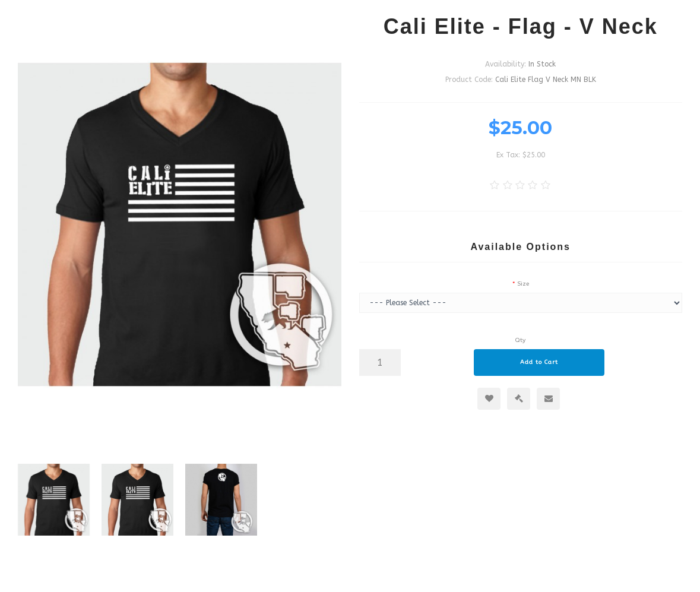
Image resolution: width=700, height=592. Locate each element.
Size (523, 284)
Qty (520, 340)
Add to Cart (539, 362)
